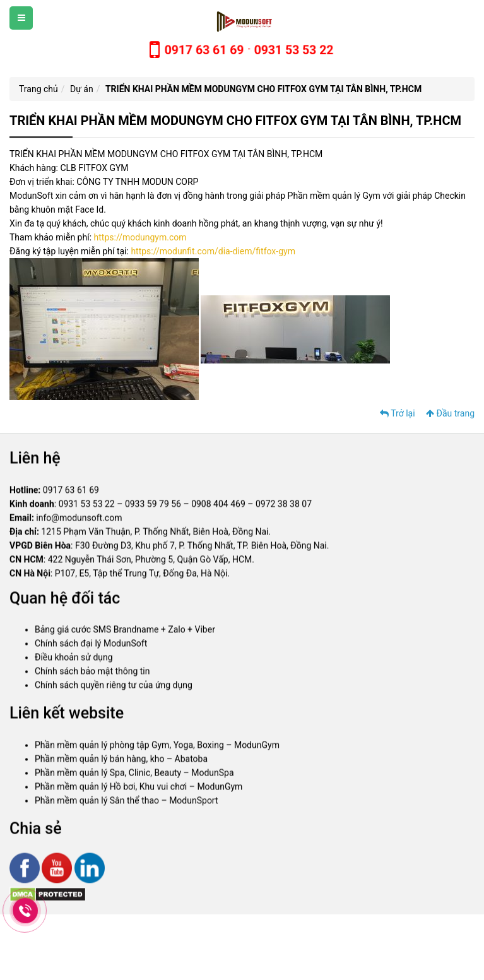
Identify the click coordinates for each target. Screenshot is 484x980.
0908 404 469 (218, 506)
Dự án (82, 89)
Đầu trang (450, 413)
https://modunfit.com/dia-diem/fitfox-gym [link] (213, 251)
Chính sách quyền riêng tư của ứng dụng (114, 687)
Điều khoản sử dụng (74, 659)
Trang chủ (38, 89)
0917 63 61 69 (71, 492)
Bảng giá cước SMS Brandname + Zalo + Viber (125, 632)
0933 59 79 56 (153, 506)
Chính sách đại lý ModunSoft (91, 646)
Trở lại (398, 413)
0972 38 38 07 (284, 506)
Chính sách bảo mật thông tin (92, 673)
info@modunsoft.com (79, 520)
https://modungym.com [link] (140, 237)
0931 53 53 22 (87, 506)
